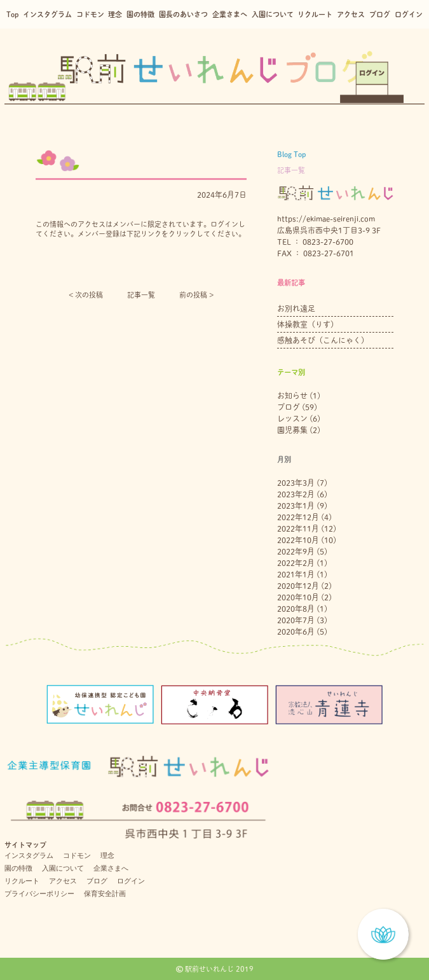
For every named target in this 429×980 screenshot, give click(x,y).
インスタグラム (47, 14)
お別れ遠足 (296, 308)
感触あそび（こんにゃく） (323, 340)
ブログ (380, 14)
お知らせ (292, 396)
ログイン (409, 14)
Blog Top (291, 154)
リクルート (315, 14)
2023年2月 (296, 494)
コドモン (90, 14)
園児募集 (292, 430)
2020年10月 (298, 597)
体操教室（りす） (308, 324)
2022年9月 (296, 551)
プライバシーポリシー (39, 894)
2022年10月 (298, 540)
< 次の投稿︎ (86, 295)
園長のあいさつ (183, 14)
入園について (273, 14)
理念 (115, 14)
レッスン (292, 418)
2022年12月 (298, 517)
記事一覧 (141, 295)
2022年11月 (298, 528)
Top (12, 14)
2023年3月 (296, 483)
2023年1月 (296, 506)
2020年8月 (296, 609)
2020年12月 (298, 586)
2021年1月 (296, 574)
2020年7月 (296, 620)
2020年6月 (296, 631)
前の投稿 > (196, 295)
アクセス (351, 14)
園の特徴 (140, 14)
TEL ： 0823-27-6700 (315, 242)
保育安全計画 (105, 894)
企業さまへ (230, 14)
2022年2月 (296, 563)
